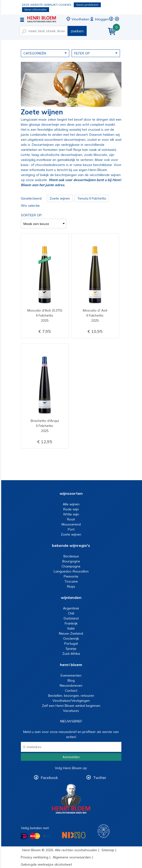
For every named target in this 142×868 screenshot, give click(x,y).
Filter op (96, 53)
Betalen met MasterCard (35, 836)
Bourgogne (71, 561)
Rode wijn (71, 509)
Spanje (71, 649)
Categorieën (45, 53)
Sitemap (108, 850)
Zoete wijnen (71, 534)
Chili (71, 613)
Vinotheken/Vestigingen (71, 701)
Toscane (71, 581)
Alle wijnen (71, 504)
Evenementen (71, 675)
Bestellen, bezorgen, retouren (71, 696)
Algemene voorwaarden (72, 857)
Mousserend (71, 524)
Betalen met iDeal (24, 836)
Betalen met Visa (47, 836)
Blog (71, 680)
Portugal (71, 644)
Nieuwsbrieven (71, 685)
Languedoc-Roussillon (71, 571)
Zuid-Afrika (71, 654)
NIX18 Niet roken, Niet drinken (74, 835)
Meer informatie (36, 9)
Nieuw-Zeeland (71, 633)
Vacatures (71, 711)
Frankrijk (71, 623)
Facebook (49, 778)
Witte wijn (71, 514)
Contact (71, 691)
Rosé (71, 519)
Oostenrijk (71, 638)
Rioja (71, 586)
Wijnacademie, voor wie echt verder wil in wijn (104, 831)
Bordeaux (71, 556)
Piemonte (71, 576)
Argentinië (71, 608)
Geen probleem (87, 5)
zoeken (77, 31)
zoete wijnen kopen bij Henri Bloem (42, 19)
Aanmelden (71, 757)
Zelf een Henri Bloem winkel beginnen (71, 706)
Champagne (71, 566)
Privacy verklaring (35, 857)
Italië (71, 628)
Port (71, 529)
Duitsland (71, 618)
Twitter (100, 778)
